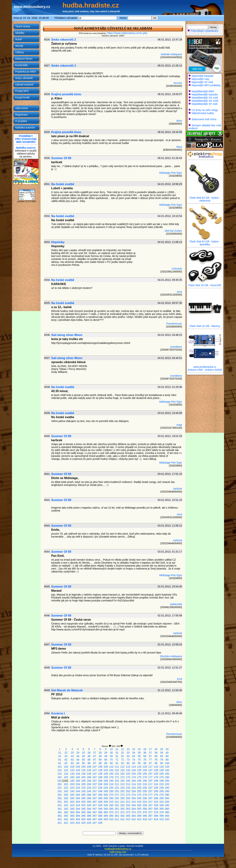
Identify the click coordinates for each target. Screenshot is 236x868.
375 (139, 812)
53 (128, 756)
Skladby (20, 33)
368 (100, 812)
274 (134, 795)
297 (150, 798)
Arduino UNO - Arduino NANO (205, 370)
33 (128, 753)
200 (167, 781)
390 (111, 816)
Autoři (19, 39)
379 (161, 812)
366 (89, 812)
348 (100, 809)
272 (123, 795)
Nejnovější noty (200, 79)
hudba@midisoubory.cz (118, 849)
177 (150, 777)
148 (100, 774)
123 (72, 770)
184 (78, 781)
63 (72, 760)
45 (84, 756)
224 (78, 788)
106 (89, 767)
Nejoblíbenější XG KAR (205, 101)
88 (100, 763)
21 (60, 753)
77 (150, 760)
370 (111, 812)
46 (89, 756)
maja (179, 425)
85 (84, 763)
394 (134, 816)
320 (167, 802)
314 (134, 802)
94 (134, 763)
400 (167, 816)
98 (156, 763)
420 (167, 819)
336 (145, 805)
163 (72, 777)
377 (150, 812)
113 (128, 767)
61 (60, 760)
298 (156, 798)
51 (117, 756)
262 (66, 795)
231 (117, 788)
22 (66, 753)
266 (89, 795)
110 (111, 767)
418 (156, 819)
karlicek (178, 489)
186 (89, 781)
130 (111, 770)
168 (100, 777)
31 (117, 753)
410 (111, 819)
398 (156, 816)
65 (84, 760)
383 (72, 816)
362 (66, 812)
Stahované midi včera (204, 119)
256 (145, 791)
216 (145, 784)
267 (94, 795)
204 (78, 784)
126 (89, 770)
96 (145, 763)
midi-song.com (118, 852)
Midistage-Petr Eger (171, 173)
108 (100, 767)
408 (100, 819)
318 (156, 802)
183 (72, 781)
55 (139, 756)
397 (150, 816)
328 (100, 805)
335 (139, 805)
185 (83, 781)
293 (128, 798)
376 (145, 812)
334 (134, 805)
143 (72, 774)
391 (117, 816)
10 (111, 749)
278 (156, 795)
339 (161, 805)
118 (156, 767)
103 (72, 767)
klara (179, 147)
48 (100, 756)
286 (89, 798)
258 (156, 791)
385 (83, 816)
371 (117, 812)
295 (139, 798)
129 (106, 770)
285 (83, 798)
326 (89, 805)
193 (128, 781)
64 (78, 760)
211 (117, 784)
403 (72, 819)
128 (100, 770)
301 (60, 802)
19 (162, 749)
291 (117, 798)
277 (150, 795)
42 (66, 756)
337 (150, 805)
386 (89, 816)
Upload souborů (24, 85)
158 (156, 774)
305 (83, 802)
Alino (179, 121)
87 (95, 763)
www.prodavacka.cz (205, 366)
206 (89, 784)
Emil (179, 679)
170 (111, 777)
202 (66, 784)
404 (78, 819)
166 (89, 777)
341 (60, 809)
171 (117, 777)
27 (95, 753)
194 (134, 781)
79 (162, 760)
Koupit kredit (22, 97)
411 (117, 819)
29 (106, 753)
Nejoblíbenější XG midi (205, 98)
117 (150, 767)
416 (145, 819)
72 (122, 760)
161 (60, 777)
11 (117, 749)
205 (83, 784)
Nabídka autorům (25, 128)
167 (94, 777)
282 (66, 798)
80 (167, 760)
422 (66, 823)
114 (134, 767)
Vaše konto (21, 108)
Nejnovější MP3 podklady (206, 85)
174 (134, 777)
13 (128, 749)
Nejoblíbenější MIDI (203, 91)
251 (117, 791)
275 (139, 795)
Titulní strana (22, 26)
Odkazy (19, 52)
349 (106, 809)
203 (72, 784)
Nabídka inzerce (26, 148)
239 (161, 788)
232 (123, 788)
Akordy (19, 46)
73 (128, 760)
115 (139, 767)
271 (117, 795)
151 (117, 774)
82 (66, 763)
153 (128, 774)
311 (117, 802)
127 (94, 770)
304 (78, 802)
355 (139, 809)
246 (89, 791)
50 (111, 756)
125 (83, 770)
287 (94, 798)
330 (111, 805)
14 (134, 749)
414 (134, 819)
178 (156, 777)
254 (134, 791)
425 (83, 823)
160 (167, 774)
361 (60, 812)
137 (150, 770)
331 (117, 805)
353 (128, 809)
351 (117, 809)
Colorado (177, 269)
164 (78, 777)
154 (134, 774)
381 (60, 816)
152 (123, 774)
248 (100, 791)
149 (106, 774)
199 (161, 781)
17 (150, 749)
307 (94, 802)
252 (123, 791)
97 (150, 763)
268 (100, 795)
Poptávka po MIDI (25, 72)
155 (139, 774)
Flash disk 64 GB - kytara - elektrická (205, 198)
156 (145, 774)
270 (111, 795)
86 (89, 763)
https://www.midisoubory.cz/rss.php (127, 33)
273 (128, 795)
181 (60, 781)
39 (162, 753)
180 (167, 777)
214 (134, 784)
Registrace (21, 115)
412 (123, 819)
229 (106, 788)
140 (167, 770)
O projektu (21, 121)
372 (123, 812)
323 (72, 805)
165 (83, 777)
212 (123, 784)
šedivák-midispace (171, 54)
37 (150, 753)
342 (66, 809)
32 (122, 753)
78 (156, 760)
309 (106, 802)
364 (78, 812)
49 (106, 756)
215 (139, 784)
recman (178, 83)
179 (161, 777)
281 (60, 798)
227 (94, 788)
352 (123, 809)
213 (128, 784)
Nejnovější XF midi (202, 82)
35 (139, 753)
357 (150, 809)
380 (167, 812)
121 (60, 770)
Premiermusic (174, 324)
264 (78, 795)
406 (89, 819)
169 (106, 777)
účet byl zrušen (173, 231)
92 (122, 763)
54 (134, 756)
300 (167, 798)
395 (139, 816)
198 (156, 781)
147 (94, 774)
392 (123, 816)
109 (106, 767)
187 (94, 781)
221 (60, 788)
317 (150, 802)
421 (60, 823)
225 (83, 788)
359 (161, 809)
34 (134, 753)
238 (156, 788)
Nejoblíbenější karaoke (205, 95)
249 (106, 791)
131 (117, 770)
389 (106, 816)
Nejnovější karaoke (203, 76)
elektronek (176, 604)
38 (156, 753)
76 (145, 760)
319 (161, 802)
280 (167, 795)
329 (106, 805)
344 (78, 809)
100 (167, 763)
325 (83, 805)
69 (106, 760)
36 (145, 753)
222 (66, 788)
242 (66, 791)
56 (145, 756)
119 (161, 767)
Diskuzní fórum (24, 59)
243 (72, 791)
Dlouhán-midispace (171, 656)
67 (95, 760)
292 (123, 798)
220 (167, 784)
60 (167, 756)
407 (94, 819)
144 (78, 774)
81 (60, 763)
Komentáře (21, 65)
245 (83, 791)
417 (150, 819)
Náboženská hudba (203, 113)
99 (162, 763)
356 (145, 809)
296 (145, 798)
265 (83, 795)
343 (72, 809)
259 (161, 791)
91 (117, 763)
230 (111, 788)
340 (167, 805)
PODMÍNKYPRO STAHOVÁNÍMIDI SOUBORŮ (26, 139)
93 (128, 763)
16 (145, 749)
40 (167, 753)
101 (60, 767)
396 (145, 816)
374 (134, 812)
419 (161, 819)
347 (94, 809)
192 (123, 781)
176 (145, 777)
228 (100, 788)
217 (150, 784)
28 (100, 753)
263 (72, 795)
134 (134, 770)
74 (134, 760)
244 (78, 791)
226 (89, 788)
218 (156, 784)
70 (111, 760)
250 (111, 791)
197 (150, 781)
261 (60, 795)
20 (167, 749)
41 (60, 756)
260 (167, 791)
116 (145, 767)
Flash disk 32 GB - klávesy (205, 325)
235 (139, 788)
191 (117, 781)
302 (66, 802)
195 (139, 781)
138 (156, 770)
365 (83, 812)
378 (156, 812)
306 (89, 802)
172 (123, 777)
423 (72, 823)
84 (78, 763)
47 (95, 756)
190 (111, 781)
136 (145, 770)
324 (78, 805)
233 (128, 788)
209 (106, 784)
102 (66, 767)
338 (156, 805)
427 (94, 823)
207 (94, 784)
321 (60, 805)
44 (78, 756)
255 (139, 791)
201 (60, 784)
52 (122, 756)
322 (66, 805)
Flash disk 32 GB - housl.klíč (205, 284)
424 (78, 823)
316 (145, 802)
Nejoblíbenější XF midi (204, 104)
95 (139, 763)
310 (111, 802)
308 (100, 802)
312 (123, 802)
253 (128, 791)
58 (156, 756)
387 (94, 816)
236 (145, 788)
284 (78, 798)
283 (72, 798)
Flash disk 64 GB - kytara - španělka (205, 242)
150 (111, 774)
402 (66, 819)
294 (134, 798)
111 (117, 767)
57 (150, 756)
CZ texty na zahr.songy (205, 110)
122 (66, 770)
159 (161, 774)
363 (72, 812)
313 (128, 802)
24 (78, 753)
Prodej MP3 (22, 91)
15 (139, 749)
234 (134, 788)
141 (60, 774)
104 (78, 767)
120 (167, 767)
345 (83, 809)
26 (89, 753)
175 (139, 777)
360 (167, 809)
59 (162, 756)
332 (123, 805)
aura (179, 292)
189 (106, 781)
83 (72, 763)
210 (111, 784)
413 (128, 819)
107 (94, 767)
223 (72, 788)
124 (78, 770)
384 (78, 816)
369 (106, 812)
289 (106, 798)
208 (100, 784)
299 (161, 798)
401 (60, 819)
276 (145, 795)
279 (161, 795)
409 (106, 819)
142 (66, 774)
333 (128, 805)
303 (72, 802)
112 (123, 767)
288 (100, 798)
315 (139, 802)
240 (167, 788)
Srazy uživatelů (24, 78)
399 (161, 816)
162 (66, 777)
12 (122, 749)
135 (139, 770)
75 (139, 760)
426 (89, 823)
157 (150, 774)
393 (128, 816)
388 (100, 816)
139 (161, 770)
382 (66, 816)
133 (128, 770)
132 (123, 770)
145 (83, 774)
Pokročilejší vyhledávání (203, 31)
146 (89, 774)
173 (128, 777)
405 (83, 819)
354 (134, 809)
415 (139, 819)
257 (150, 791)
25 (84, 753)
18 (156, 749)
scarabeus (176, 347)
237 (150, 788)
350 (111, 809)
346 (89, 809)
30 (111, 753)
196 (145, 781)
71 (117, 760)
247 (94, 791)
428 (100, 823)
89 (106, 763)
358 (156, 809)
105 (83, 767)
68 (100, 760)
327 (94, 805)
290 (111, 798)
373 (128, 812)
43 (72, 756)
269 (106, 795)
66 (89, 760)
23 (72, 753)
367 (94, 812)
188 (100, 781)
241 (60, 791)
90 (111, 763)
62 (66, 760)
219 (161, 784)
